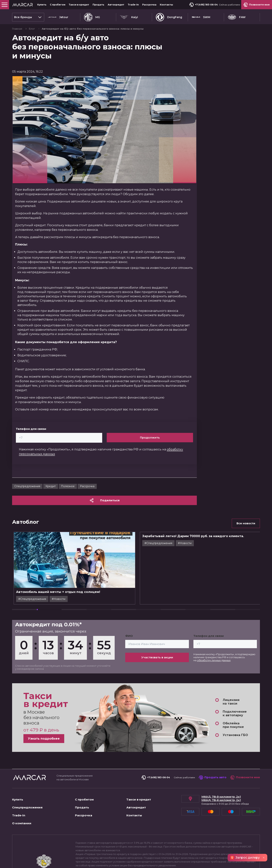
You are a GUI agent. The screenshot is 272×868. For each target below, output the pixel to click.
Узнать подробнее (44, 739)
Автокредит (116, 5)
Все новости (246, 523)
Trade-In (133, 5)
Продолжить (150, 437)
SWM (201, 17)
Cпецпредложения (27, 486)
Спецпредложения (27, 807)
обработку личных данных (214, 660)
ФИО (129, 636)
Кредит (51, 486)
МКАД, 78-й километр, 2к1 (221, 797)
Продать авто (213, 778)
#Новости (81, 599)
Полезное (68, 486)
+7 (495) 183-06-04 (204, 5)
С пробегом (58, 5)
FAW (237, 17)
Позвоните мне (245, 778)
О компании (22, 823)
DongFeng (169, 17)
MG (92, 17)
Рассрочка (149, 5)
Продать (98, 5)
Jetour (58, 17)
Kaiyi (129, 17)
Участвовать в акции (157, 657)
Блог (32, 29)
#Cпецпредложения (54, 599)
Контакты (166, 5)
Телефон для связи (31, 429)
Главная (17, 29)
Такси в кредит (79, 5)
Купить (42, 5)
